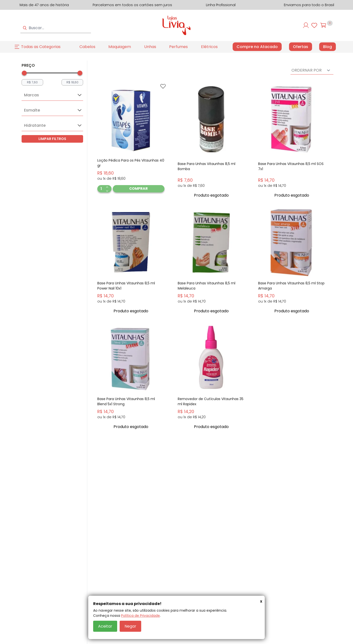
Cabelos (87, 47)
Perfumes (178, 47)
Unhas (150, 47)
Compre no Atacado (257, 47)
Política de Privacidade (140, 616)
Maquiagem (120, 47)
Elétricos (209, 47)
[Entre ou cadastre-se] (306, 25)
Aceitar (105, 626)
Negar (130, 626)
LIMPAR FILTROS (52, 139)
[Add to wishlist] (163, 86)
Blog (328, 47)
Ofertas (301, 47)
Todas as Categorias (41, 47)
